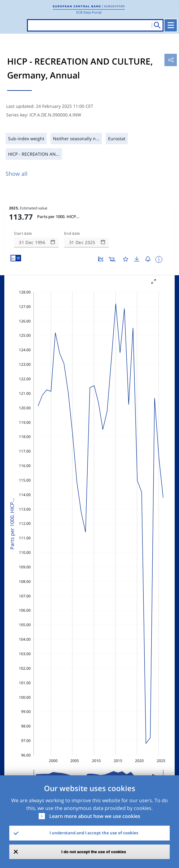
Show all (17, 174)
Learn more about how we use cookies (95, 816)
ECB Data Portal (89, 12)
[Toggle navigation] (171, 25)
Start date (23, 234)
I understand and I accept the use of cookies (94, 833)
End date (72, 234)
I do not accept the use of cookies (94, 852)
